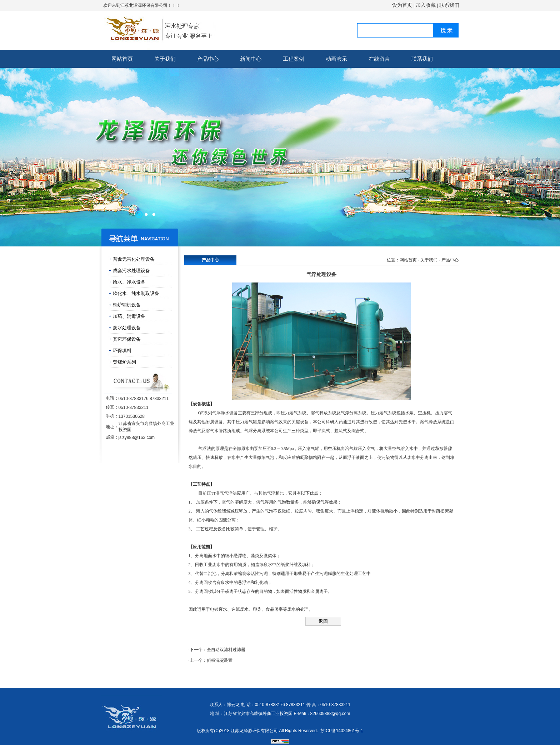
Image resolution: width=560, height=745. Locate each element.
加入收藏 (426, 5)
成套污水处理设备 (131, 271)
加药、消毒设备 (129, 316)
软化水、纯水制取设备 (136, 293)
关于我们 (165, 59)
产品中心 (208, 59)
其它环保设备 (127, 339)
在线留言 (379, 59)
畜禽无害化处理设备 (134, 259)
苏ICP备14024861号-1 (342, 731)
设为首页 (402, 5)
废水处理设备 (127, 328)
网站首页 (122, 59)
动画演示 (336, 59)
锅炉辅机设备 (127, 305)
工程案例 (294, 59)
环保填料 (122, 351)
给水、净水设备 (129, 282)
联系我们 (449, 5)
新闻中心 (251, 59)
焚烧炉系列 (124, 362)
